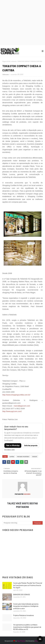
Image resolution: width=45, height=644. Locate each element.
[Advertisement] (22, 22)
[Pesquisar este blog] (17, 523)
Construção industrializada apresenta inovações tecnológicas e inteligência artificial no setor (26, 606)
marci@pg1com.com (22, 406)
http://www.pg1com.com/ (12, 411)
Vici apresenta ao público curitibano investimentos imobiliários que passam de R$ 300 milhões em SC (27, 627)
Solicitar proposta (31, 445)
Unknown (6, 74)
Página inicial (6, 61)
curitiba (12, 456)
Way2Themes (21, 641)
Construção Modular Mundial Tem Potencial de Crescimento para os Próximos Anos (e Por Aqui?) (28, 585)
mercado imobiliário (23, 456)
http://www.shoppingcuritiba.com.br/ (16, 395)
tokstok (14, 61)
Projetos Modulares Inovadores (24, 615)
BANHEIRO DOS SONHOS (22, 595)
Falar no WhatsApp (13, 445)
